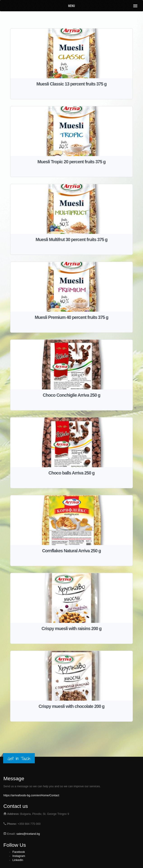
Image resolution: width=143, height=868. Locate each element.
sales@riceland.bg (28, 834)
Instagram (19, 856)
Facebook (19, 852)
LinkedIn (18, 860)
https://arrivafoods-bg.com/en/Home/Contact (31, 795)
